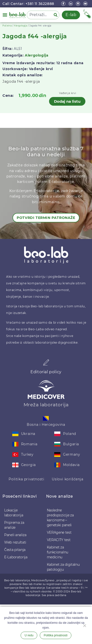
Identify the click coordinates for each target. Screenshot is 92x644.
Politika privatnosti (26, 479)
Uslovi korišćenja (67, 479)
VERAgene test (59, 532)
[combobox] (39, 15)
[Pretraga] (56, 15)
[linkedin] (71, 4)
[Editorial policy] (46, 362)
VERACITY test (59, 540)
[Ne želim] (84, 625)
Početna (7, 26)
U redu (29, 635)
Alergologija (21, 26)
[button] (5, 15)
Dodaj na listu (67, 101)
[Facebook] (64, 4)
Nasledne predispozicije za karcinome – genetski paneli (60, 518)
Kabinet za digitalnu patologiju (63, 567)
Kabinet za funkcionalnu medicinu (58, 552)
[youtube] (86, 4)
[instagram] (79, 4)
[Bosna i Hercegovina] (46, 418)
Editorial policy (46, 372)
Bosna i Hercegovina (46, 425)
